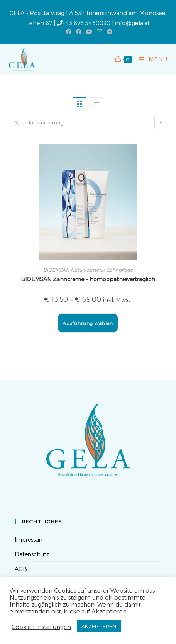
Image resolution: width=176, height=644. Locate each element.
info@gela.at (132, 23)
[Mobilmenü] (151, 59)
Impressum (30, 539)
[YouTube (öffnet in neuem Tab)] (89, 32)
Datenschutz (32, 554)
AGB (21, 569)
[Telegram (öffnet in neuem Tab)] (108, 32)
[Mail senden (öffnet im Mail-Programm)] (100, 32)
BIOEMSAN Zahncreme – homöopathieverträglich (88, 279)
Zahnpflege (120, 270)
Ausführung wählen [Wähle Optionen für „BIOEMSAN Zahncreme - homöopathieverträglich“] (88, 323)
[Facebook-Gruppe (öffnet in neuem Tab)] (79, 32)
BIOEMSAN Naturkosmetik (74, 270)
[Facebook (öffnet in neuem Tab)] (69, 32)
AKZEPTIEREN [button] (99, 626)
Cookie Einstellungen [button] (41, 627)
